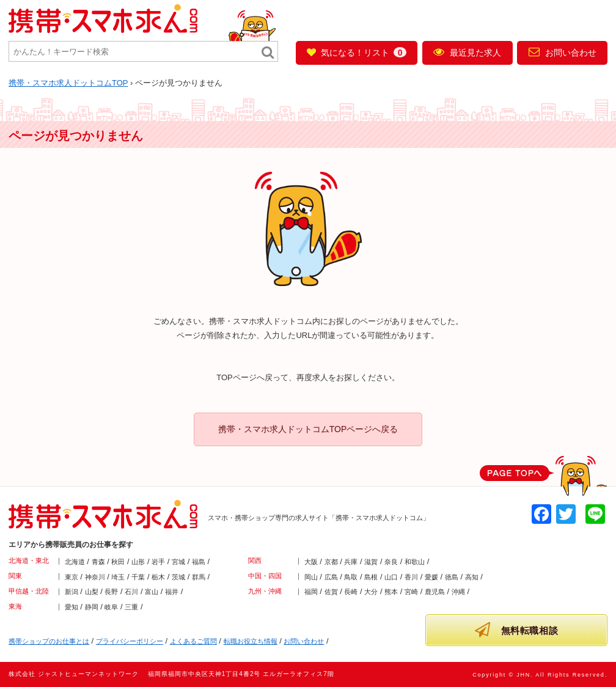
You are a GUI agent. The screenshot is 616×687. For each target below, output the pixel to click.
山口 (391, 577)
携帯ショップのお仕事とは (49, 641)
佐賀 (331, 592)
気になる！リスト (357, 52)
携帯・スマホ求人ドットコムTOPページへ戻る (308, 429)
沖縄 (458, 592)
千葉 (138, 577)
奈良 (391, 562)
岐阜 (111, 607)
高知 (472, 577)
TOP (68, 83)
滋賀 (371, 562)
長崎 (351, 592)
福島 (199, 562)
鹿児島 (435, 592)
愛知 (71, 607)
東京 (71, 577)
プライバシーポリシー (130, 641)
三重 (131, 607)
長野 (111, 592)
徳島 (452, 577)
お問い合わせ (563, 52)
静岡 (92, 607)
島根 (371, 577)
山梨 (92, 592)
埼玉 (118, 577)
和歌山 (415, 562)
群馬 (199, 577)
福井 (172, 592)
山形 (138, 562)
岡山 (311, 577)
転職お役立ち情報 (251, 641)
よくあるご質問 (193, 641)
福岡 (311, 592)
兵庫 (351, 562)
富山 (152, 592)
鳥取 (351, 577)
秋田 (118, 562)
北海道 (75, 562)
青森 (98, 562)
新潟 (71, 592)
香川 (411, 577)
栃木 (158, 577)
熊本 (391, 592)
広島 (331, 577)
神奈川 (95, 577)
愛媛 (431, 577)
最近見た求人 (467, 52)
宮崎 (411, 592)
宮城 (178, 562)
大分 (371, 592)
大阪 (311, 562)
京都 (331, 562)
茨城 (178, 577)
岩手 (158, 562)
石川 (131, 592)
